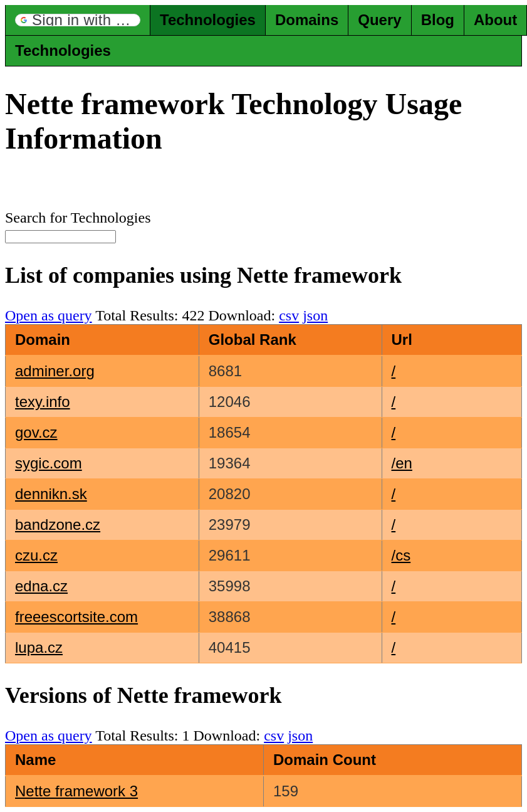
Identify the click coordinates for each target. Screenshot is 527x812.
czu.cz (36, 555)
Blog (438, 20)
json (315, 315)
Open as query (49, 315)
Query (379, 20)
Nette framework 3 (76, 791)
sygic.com (49, 463)
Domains (307, 20)
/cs (401, 555)
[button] (78, 20)
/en (402, 463)
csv (289, 315)
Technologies (208, 20)
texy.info (43, 402)
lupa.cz (39, 647)
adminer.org (55, 371)
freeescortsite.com (76, 617)
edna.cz (41, 586)
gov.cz (36, 432)
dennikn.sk (51, 494)
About (495, 20)
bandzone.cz (58, 525)
